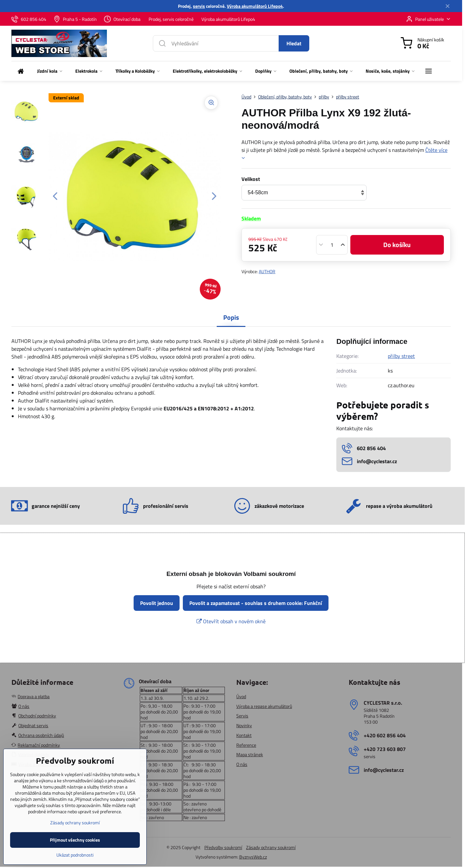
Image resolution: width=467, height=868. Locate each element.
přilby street (401, 356)
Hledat (294, 43)
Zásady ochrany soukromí (271, 847)
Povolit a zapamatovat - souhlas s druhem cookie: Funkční (256, 603)
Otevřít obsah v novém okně (231, 621)
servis (199, 6)
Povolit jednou (157, 603)
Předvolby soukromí (223, 847)
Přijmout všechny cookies (75, 856)
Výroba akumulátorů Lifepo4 (255, 6)
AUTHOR (267, 271)
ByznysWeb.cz (253, 857)
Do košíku (397, 245)
